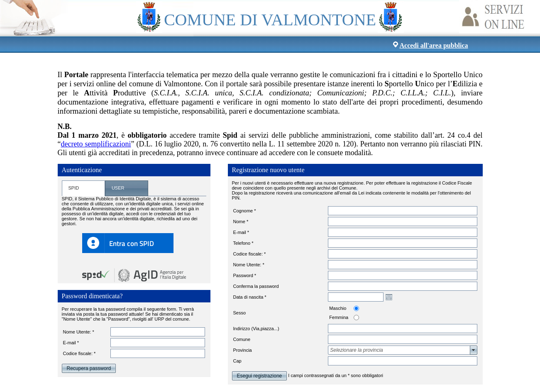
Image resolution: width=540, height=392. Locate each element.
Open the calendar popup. (389, 297)
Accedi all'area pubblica (434, 45)
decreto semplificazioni (96, 144)
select (474, 350)
